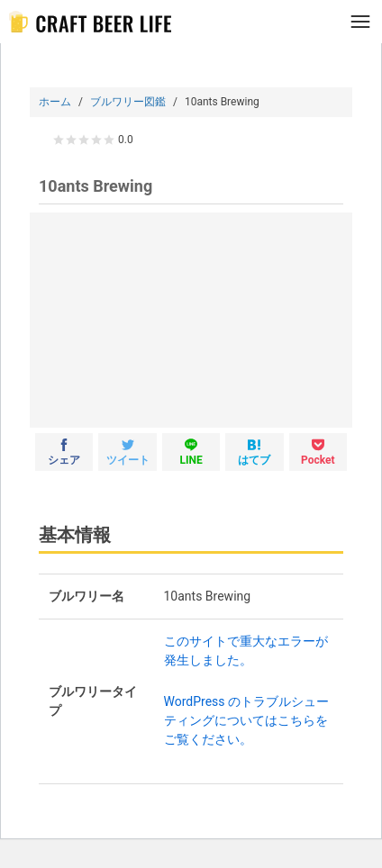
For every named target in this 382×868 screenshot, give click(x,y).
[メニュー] (360, 22)
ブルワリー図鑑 (128, 102)
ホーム (55, 102)
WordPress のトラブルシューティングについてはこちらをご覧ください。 (247, 720)
